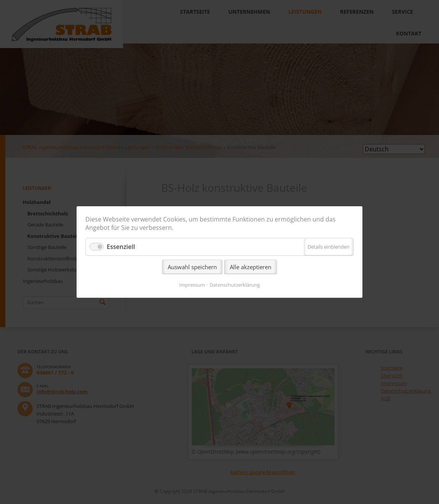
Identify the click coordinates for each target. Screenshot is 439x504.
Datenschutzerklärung (235, 285)
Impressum (192, 285)
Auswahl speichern (192, 267)
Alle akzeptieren (251, 267)
